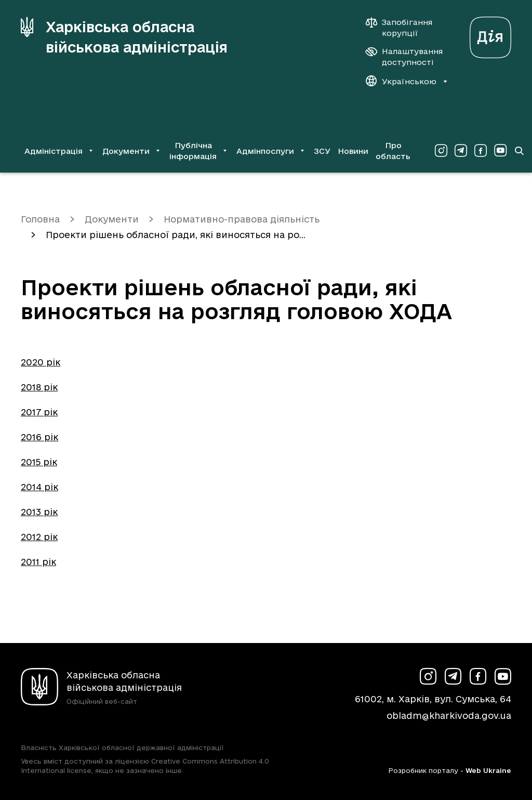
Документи (112, 219)
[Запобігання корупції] (404, 28)
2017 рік (39, 412)
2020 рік (41, 362)
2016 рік (39, 437)
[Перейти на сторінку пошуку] (519, 151)
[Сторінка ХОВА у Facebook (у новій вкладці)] (481, 151)
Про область (393, 151)
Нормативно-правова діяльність (242, 219)
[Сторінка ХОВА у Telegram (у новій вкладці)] (461, 151)
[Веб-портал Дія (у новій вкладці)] (490, 35)
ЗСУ (322, 151)
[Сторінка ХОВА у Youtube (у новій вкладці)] (500, 151)
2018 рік (39, 387)
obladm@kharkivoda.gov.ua (449, 716)
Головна (40, 219)
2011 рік (38, 562)
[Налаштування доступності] (404, 57)
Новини (353, 151)
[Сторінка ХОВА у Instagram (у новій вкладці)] (441, 151)
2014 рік (39, 487)
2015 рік (39, 462)
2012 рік (39, 537)
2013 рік (39, 512)
